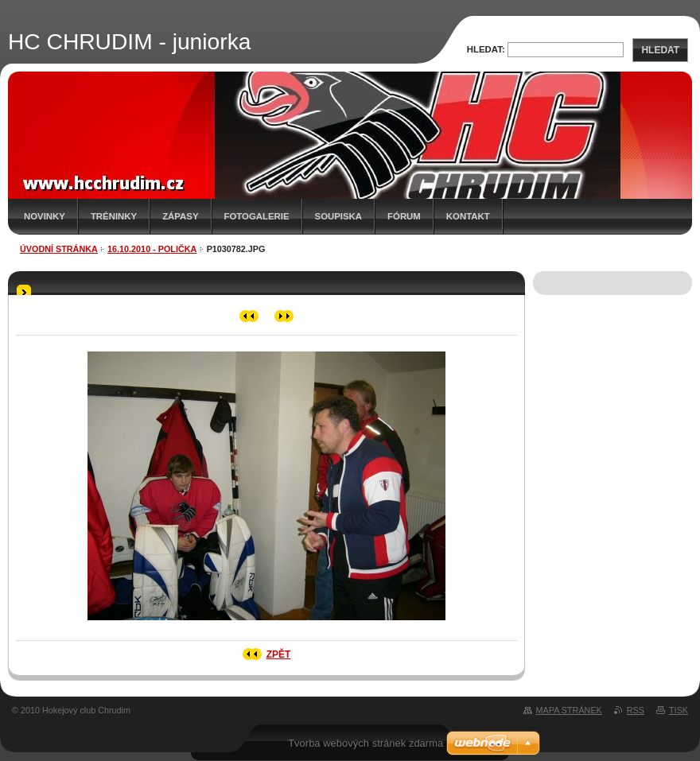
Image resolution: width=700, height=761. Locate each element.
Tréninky (114, 216)
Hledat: (486, 49)
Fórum (404, 216)
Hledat (660, 50)
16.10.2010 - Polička (152, 249)
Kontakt (468, 216)
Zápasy (180, 216)
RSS (636, 710)
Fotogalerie (257, 216)
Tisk (679, 710)
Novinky (45, 216)
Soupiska (339, 216)
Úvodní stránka (59, 249)
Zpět (279, 654)
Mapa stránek (569, 710)
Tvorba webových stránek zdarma (366, 743)
